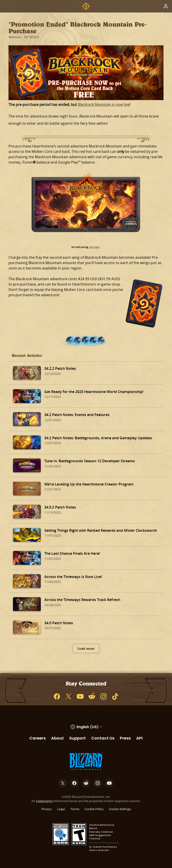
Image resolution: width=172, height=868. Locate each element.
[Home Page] (86, 6)
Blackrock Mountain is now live (103, 105)
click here (94, 247)
